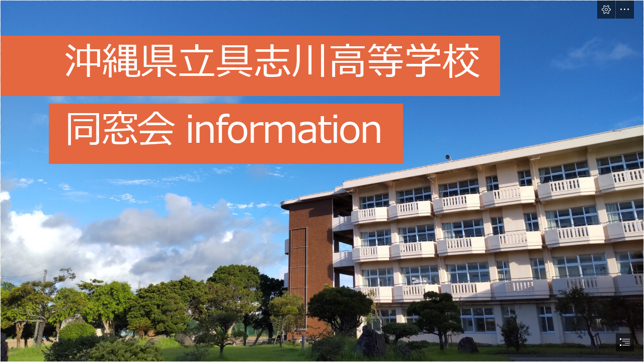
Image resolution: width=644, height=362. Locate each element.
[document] (322, 181)
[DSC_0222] (322, 181)
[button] (606, 10)
